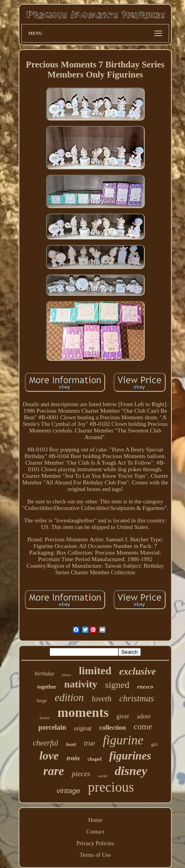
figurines (130, 756)
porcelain (52, 727)
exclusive (137, 671)
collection (113, 728)
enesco (145, 687)
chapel (94, 759)
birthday (44, 673)
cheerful (46, 743)
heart (71, 744)
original (82, 728)
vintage (68, 791)
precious (111, 787)
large (42, 700)
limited (95, 671)
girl (155, 744)
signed (117, 685)
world (102, 776)
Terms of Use (95, 855)
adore (144, 716)
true (89, 743)
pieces (81, 774)
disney (131, 771)
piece (67, 675)
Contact (95, 832)
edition (69, 697)
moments (83, 712)
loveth (101, 699)
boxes (45, 718)
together (47, 687)
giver (123, 716)
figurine (123, 740)
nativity (81, 684)
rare (54, 771)
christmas (136, 698)
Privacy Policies (95, 843)
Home (95, 820)
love (49, 755)
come (143, 726)
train (73, 758)
